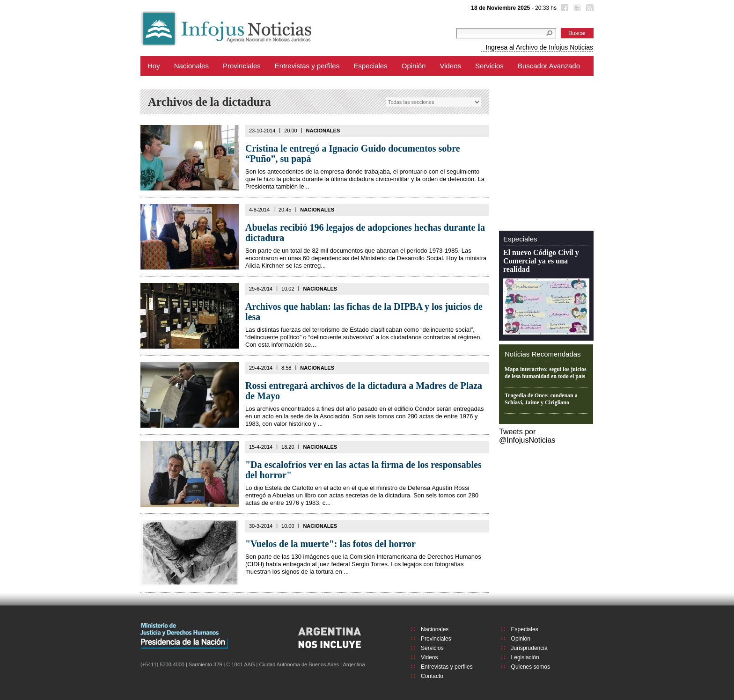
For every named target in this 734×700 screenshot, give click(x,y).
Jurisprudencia (529, 648)
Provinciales (242, 66)
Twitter (576, 9)
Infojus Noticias (234, 29)
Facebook (564, 9)
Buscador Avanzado (549, 66)
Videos (450, 66)
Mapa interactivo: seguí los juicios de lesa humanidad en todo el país (546, 373)
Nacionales (191, 66)
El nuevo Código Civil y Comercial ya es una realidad (541, 261)
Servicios (489, 66)
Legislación (525, 657)
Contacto (432, 676)
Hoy (154, 66)
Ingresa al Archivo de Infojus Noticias (539, 47)
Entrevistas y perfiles (307, 66)
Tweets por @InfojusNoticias (527, 436)
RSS (589, 9)
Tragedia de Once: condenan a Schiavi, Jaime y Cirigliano (541, 399)
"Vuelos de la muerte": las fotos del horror (330, 544)
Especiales (371, 66)
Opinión (414, 66)
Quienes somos (531, 667)
